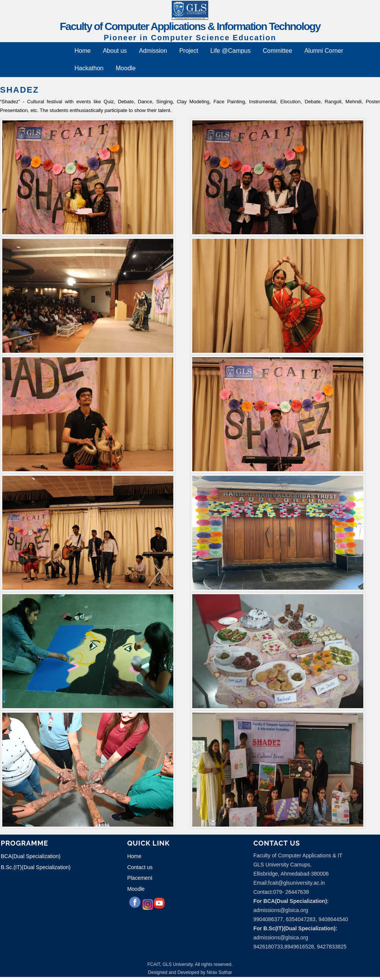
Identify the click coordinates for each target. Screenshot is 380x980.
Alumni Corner (324, 51)
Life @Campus (230, 51)
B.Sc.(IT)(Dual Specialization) (36, 867)
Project (189, 51)
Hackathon (89, 68)
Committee (278, 51)
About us (115, 51)
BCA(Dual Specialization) (31, 856)
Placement (140, 878)
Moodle (126, 68)
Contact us (140, 867)
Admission (153, 51)
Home (83, 51)
